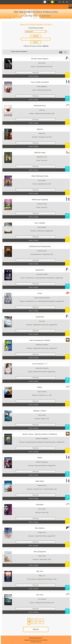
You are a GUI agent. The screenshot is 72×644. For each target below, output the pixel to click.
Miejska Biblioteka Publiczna (36, 12)
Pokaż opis (35, 73)
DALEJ (36, 629)
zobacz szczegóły (33, 76)
